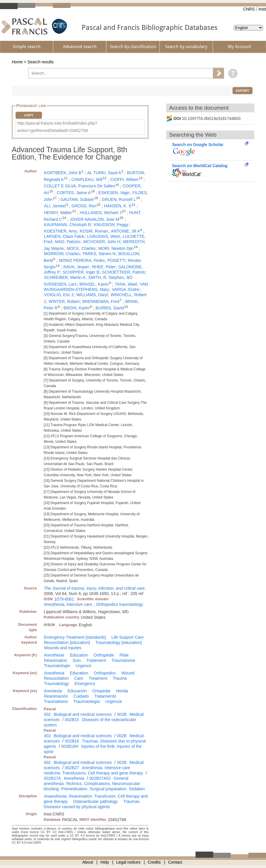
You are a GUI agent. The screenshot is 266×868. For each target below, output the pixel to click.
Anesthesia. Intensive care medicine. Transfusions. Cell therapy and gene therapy (94, 770)
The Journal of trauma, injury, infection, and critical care (94, 588)
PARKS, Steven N (99, 254)
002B (122, 714)
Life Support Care (128, 637)
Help (105, 862)
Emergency (85, 684)
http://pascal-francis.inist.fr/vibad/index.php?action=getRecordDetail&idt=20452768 (57, 127)
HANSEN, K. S (118, 206)
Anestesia (53, 691)
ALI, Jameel (55, 206)
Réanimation (56, 660)
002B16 (72, 741)
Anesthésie (54, 655)
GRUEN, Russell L (119, 199)
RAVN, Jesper (76, 267)
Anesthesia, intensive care (68, 604)
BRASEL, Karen (94, 284)
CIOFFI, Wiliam (124, 179)
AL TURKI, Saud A (104, 173)
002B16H (70, 746)
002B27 (72, 768)
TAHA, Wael (126, 284)
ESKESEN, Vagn (114, 193)
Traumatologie (57, 666)
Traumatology (57, 684)
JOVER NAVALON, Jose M (95, 219)
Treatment (98, 678)
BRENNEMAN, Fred (101, 301)
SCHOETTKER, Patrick (124, 272)
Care (79, 678)
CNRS (249, 9)
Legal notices (128, 862)
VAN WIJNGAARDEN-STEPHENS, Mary (96, 287)
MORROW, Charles (62, 254)
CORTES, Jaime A (74, 193)
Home (17, 62)
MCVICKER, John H (102, 242)
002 (47, 714)
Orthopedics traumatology (119, 604)
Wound (128, 673)
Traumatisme (123, 660)
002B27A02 (100, 778)
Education (79, 655)
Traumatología (87, 701)
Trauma (120, 678)
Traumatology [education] (118, 642)
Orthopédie (104, 655)
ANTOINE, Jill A (126, 231)
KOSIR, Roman (94, 231)
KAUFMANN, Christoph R (68, 225)
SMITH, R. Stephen (106, 277)
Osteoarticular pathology (95, 801)
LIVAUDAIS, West (103, 236)
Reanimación (56, 696)
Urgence (84, 666)
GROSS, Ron (84, 206)
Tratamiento (105, 696)
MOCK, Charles (81, 248)
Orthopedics (105, 673)
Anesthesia (54, 673)
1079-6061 (64, 599)
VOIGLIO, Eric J (59, 295)
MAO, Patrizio (68, 242)
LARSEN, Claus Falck (64, 236)
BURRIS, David (110, 308)
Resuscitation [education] (67, 642)
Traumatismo (56, 701)
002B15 (72, 720)
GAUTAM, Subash (77, 199)
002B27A (53, 778)
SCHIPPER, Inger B (81, 272)
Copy (29, 115)
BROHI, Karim (76, 308)
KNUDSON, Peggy (111, 225)
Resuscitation (56, 678)
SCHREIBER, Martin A (65, 277)
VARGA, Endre (126, 289)
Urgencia (113, 701)
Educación (77, 691)
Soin (77, 660)
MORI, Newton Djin (116, 248)
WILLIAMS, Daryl (92, 295)
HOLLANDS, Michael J (100, 213)
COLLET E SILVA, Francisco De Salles (79, 186)
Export (242, 91)
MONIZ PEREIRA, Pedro (82, 260)
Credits (154, 862)
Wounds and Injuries (63, 648)
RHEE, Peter (104, 267)
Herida (122, 691)
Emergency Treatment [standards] (75, 637)
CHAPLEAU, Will (87, 179)
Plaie (124, 655)
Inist (262, 9)
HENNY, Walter (58, 213)
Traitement (96, 660)
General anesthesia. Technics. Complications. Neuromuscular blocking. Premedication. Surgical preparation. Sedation (94, 784)
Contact (175, 862)
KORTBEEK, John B (63, 173)
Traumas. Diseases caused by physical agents (92, 804)
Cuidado (81, 696)
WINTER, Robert (64, 301)
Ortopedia (101, 691)
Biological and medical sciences (83, 714)
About (88, 862)
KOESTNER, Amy (60, 231)
